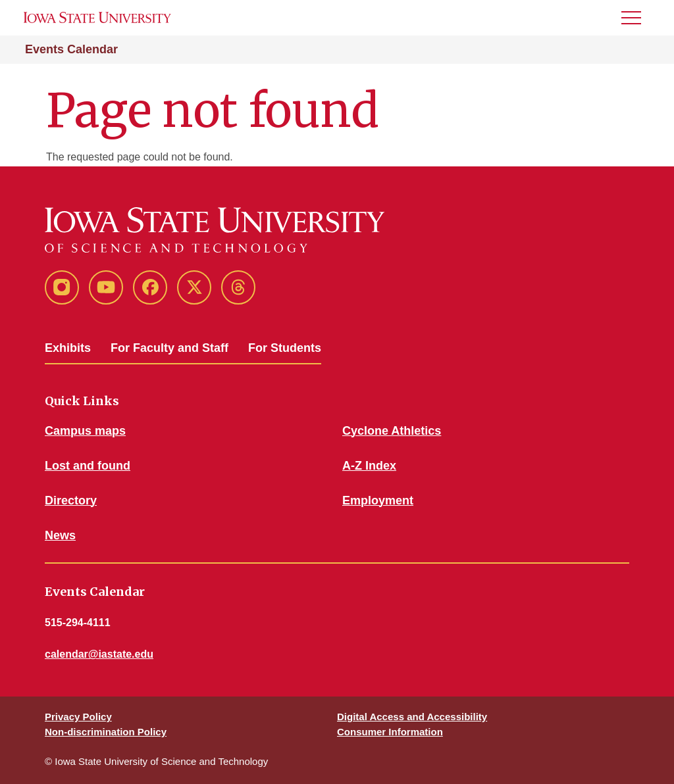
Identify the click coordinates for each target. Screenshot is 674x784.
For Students (285, 348)
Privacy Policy (78, 717)
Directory (71, 501)
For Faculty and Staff (169, 348)
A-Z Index (369, 466)
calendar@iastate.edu (99, 654)
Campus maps (85, 431)
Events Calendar (71, 49)
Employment (378, 501)
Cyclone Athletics (392, 431)
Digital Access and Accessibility (412, 717)
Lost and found (88, 466)
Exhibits (68, 348)
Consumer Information (390, 732)
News (60, 535)
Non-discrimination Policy (106, 732)
